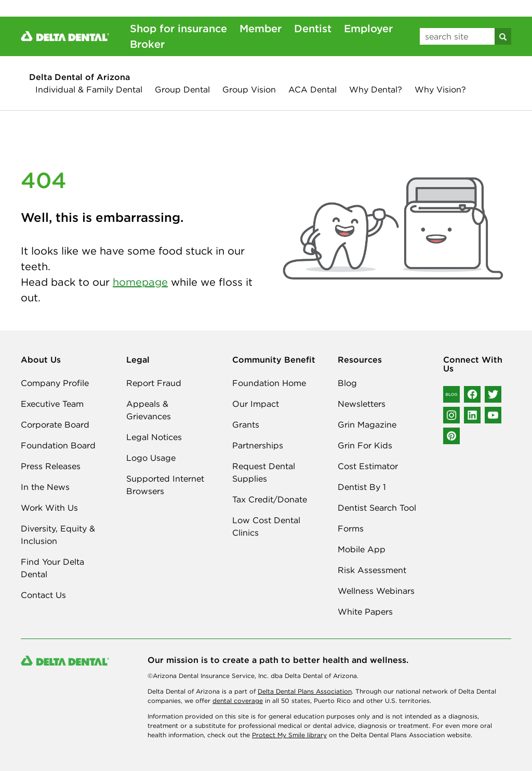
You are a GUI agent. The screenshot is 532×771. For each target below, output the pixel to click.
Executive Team (52, 404)
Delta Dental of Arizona (79, 77)
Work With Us (49, 508)
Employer (368, 28)
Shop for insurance (178, 28)
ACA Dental (312, 89)
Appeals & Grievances (149, 410)
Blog (347, 383)
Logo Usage (151, 458)
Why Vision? (440, 89)
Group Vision (249, 89)
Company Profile (55, 383)
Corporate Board (55, 424)
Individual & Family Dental (89, 89)
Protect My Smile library (289, 735)
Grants (246, 424)
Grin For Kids (365, 445)
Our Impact (256, 404)
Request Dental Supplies (264, 472)
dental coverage (238, 701)
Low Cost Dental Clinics (266, 526)
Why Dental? (376, 89)
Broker (147, 44)
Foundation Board (58, 445)
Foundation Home (269, 383)
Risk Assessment (372, 570)
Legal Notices (154, 437)
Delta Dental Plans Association (305, 691)
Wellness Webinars (376, 591)
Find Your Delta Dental (52, 568)
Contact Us (43, 595)
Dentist (313, 28)
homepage (140, 282)
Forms (351, 528)
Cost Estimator (368, 466)
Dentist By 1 (362, 487)
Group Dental (182, 89)
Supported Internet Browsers (165, 485)
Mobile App (362, 549)
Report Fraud (154, 383)
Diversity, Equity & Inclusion (58, 535)
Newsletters (362, 404)
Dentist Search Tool (377, 508)
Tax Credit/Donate (270, 499)
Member (261, 28)
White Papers (365, 612)
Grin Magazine (367, 424)
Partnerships (258, 445)
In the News (45, 487)
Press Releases (51, 466)
